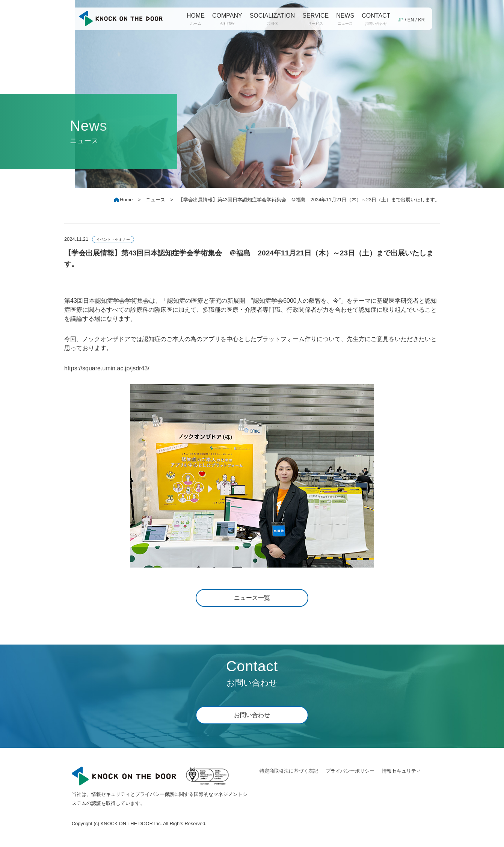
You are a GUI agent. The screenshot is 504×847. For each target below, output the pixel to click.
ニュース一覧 (252, 598)
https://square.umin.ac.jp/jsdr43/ (107, 368)
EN (411, 20)
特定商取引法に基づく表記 (289, 771)
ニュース (155, 200)
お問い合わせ (252, 715)
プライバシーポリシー (350, 771)
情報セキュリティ (401, 771)
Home (126, 200)
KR (421, 20)
